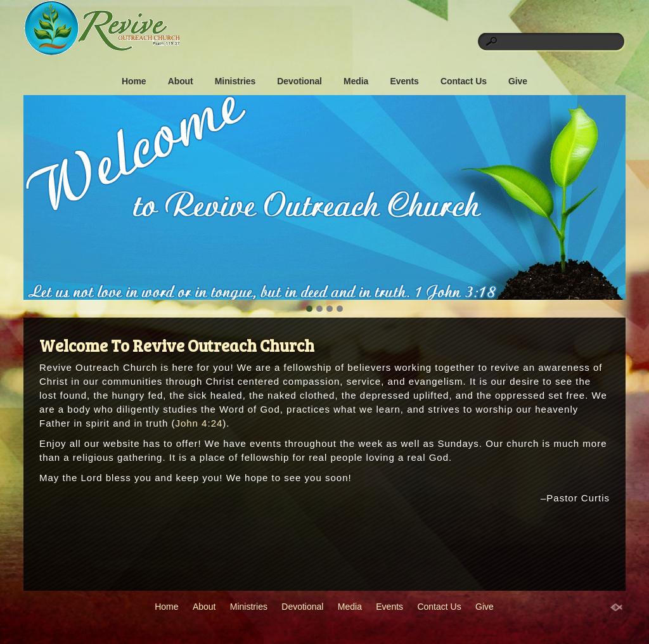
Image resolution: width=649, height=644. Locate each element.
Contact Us (464, 81)
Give (518, 81)
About (181, 81)
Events (404, 81)
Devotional (299, 81)
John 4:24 (199, 423)
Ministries (235, 81)
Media (356, 81)
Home (134, 81)
